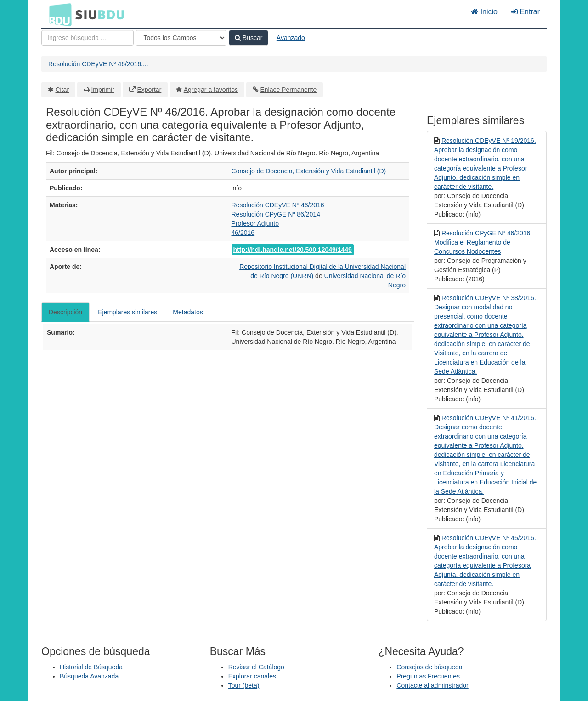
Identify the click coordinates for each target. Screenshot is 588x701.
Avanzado (291, 38)
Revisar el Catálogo (256, 667)
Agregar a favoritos (211, 90)
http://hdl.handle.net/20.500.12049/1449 (293, 250)
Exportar (149, 90)
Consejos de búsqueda (429, 667)
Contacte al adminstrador (432, 685)
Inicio (484, 12)
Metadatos (188, 312)
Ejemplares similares (127, 312)
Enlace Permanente (288, 90)
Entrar (526, 12)
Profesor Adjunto (255, 223)
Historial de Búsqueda (91, 667)
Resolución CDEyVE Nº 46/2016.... (98, 64)
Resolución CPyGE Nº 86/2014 (276, 214)
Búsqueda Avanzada (89, 676)
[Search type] (181, 38)
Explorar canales (252, 676)
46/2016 (243, 233)
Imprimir (103, 90)
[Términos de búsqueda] (88, 38)
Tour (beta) (244, 685)
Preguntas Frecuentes (428, 676)
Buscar (249, 38)
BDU (58, 14)
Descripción (65, 312)
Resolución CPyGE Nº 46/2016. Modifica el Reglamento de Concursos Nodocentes (483, 242)
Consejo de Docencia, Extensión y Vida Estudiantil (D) (309, 171)
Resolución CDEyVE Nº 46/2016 (278, 205)
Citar (62, 90)
